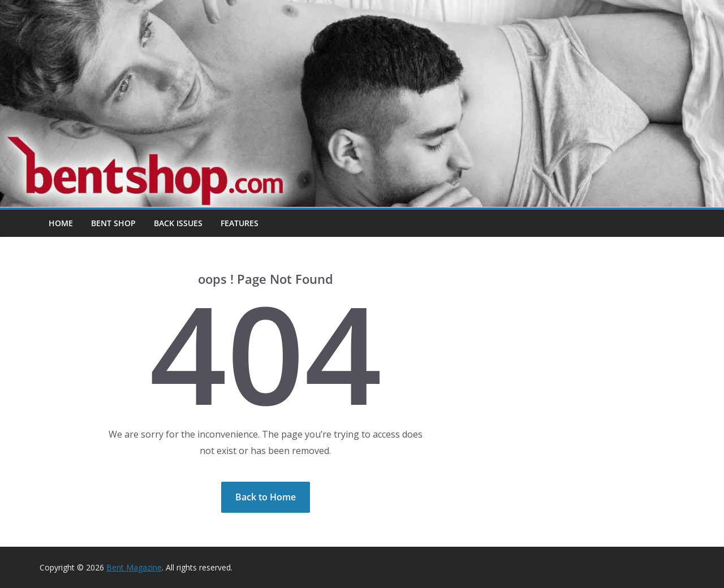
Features (240, 223)
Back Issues (178, 223)
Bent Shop (113, 223)
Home (61, 223)
